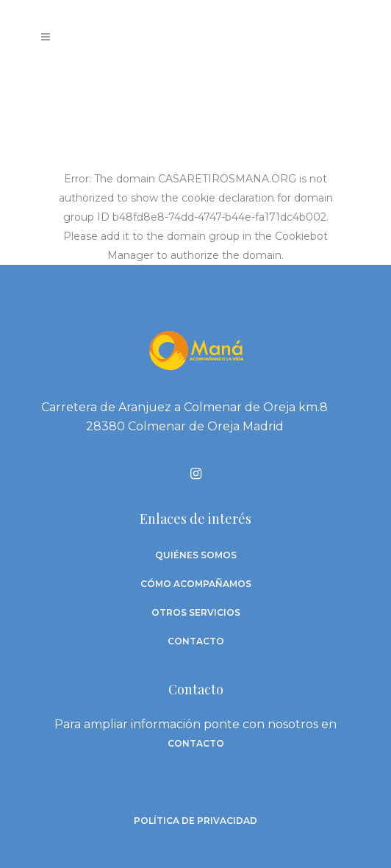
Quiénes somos (196, 555)
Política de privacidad (195, 821)
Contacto (196, 641)
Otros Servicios (196, 612)
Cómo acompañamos (196, 584)
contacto (196, 743)
